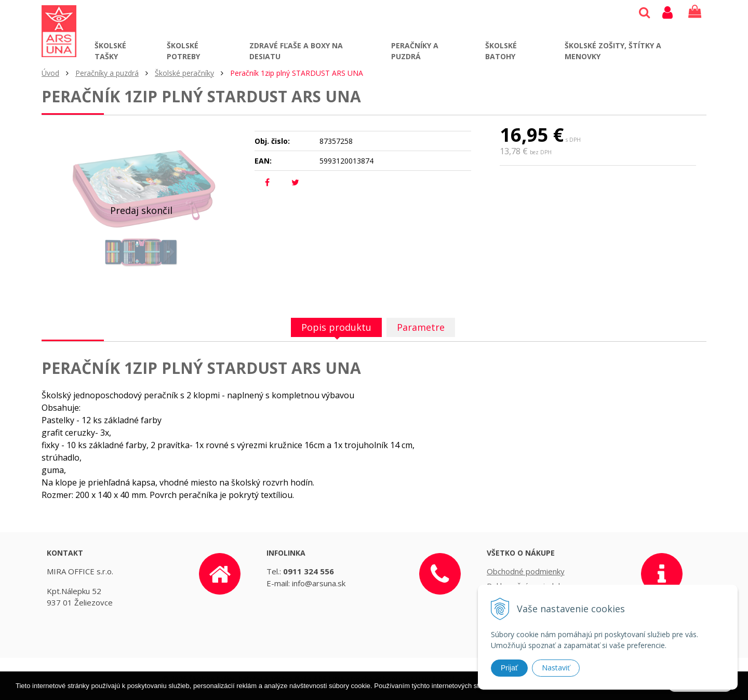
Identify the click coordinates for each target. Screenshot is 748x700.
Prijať (509, 668)
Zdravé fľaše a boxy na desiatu (296, 51)
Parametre (421, 327)
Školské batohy (501, 51)
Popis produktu (336, 327)
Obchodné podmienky (526, 571)
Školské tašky (110, 51)
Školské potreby (183, 51)
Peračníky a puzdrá (415, 51)
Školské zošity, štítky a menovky (613, 51)
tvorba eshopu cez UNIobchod (403, 679)
